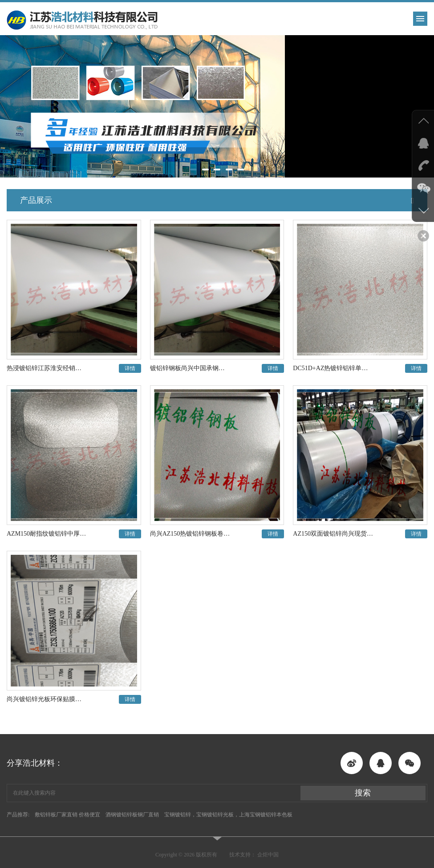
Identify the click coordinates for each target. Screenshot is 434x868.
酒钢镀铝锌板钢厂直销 (132, 815)
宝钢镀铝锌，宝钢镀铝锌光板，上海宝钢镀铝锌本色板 (228, 815)
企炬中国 (268, 855)
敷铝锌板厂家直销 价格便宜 (67, 815)
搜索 (363, 793)
